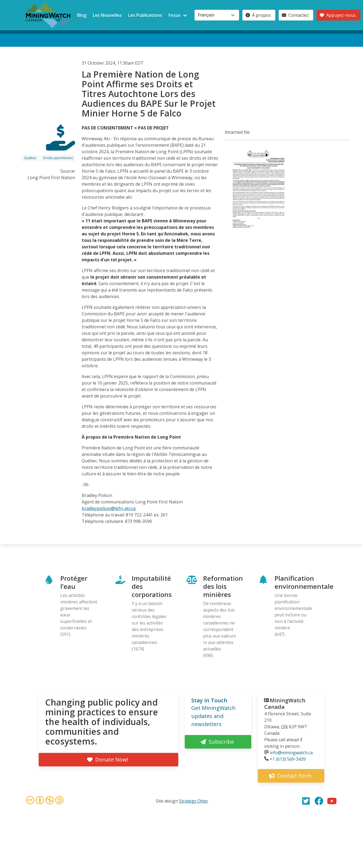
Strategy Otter (194, 801)
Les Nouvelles (107, 15)
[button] (259, 230)
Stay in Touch (209, 700)
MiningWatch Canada (285, 704)
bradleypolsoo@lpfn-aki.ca (109, 508)
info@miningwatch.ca (291, 753)
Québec (30, 158)
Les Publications (145, 15)
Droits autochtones (58, 158)
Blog (82, 15)
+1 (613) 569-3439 (288, 759)
